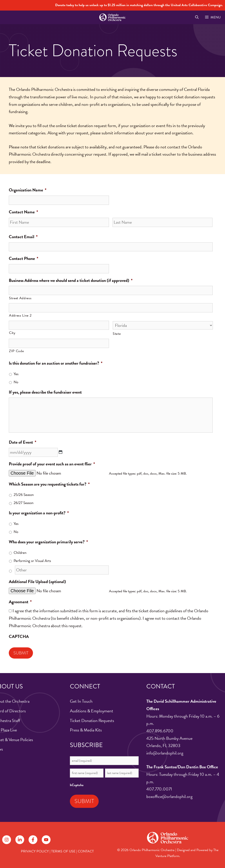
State (117, 334)
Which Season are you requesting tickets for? (49, 484)
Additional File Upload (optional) (37, 582)
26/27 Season (24, 503)
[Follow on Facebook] (33, 840)
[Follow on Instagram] (7, 840)
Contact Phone (24, 259)
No (16, 382)
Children (20, 553)
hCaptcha (77, 785)
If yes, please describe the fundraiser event (45, 392)
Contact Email (23, 237)
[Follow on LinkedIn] (20, 840)
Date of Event (23, 442)
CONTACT (86, 851)
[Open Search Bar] (197, 17)
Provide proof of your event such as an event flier (52, 464)
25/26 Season (24, 495)
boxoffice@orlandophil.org (169, 796)
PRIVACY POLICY (35, 851)
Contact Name (23, 212)
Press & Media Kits (86, 730)
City (12, 333)
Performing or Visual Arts (32, 561)
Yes (16, 374)
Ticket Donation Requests (92, 720)
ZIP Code (16, 351)
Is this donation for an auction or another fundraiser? (56, 363)
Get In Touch (81, 701)
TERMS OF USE (63, 851)
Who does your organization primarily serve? (48, 542)
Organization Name (28, 190)
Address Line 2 (20, 315)
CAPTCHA (19, 637)
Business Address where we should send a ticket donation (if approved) (71, 281)
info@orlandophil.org (165, 753)
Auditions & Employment (92, 711)
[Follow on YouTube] (46, 840)
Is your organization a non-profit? (39, 513)
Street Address (20, 298)
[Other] (62, 570)
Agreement (20, 602)
